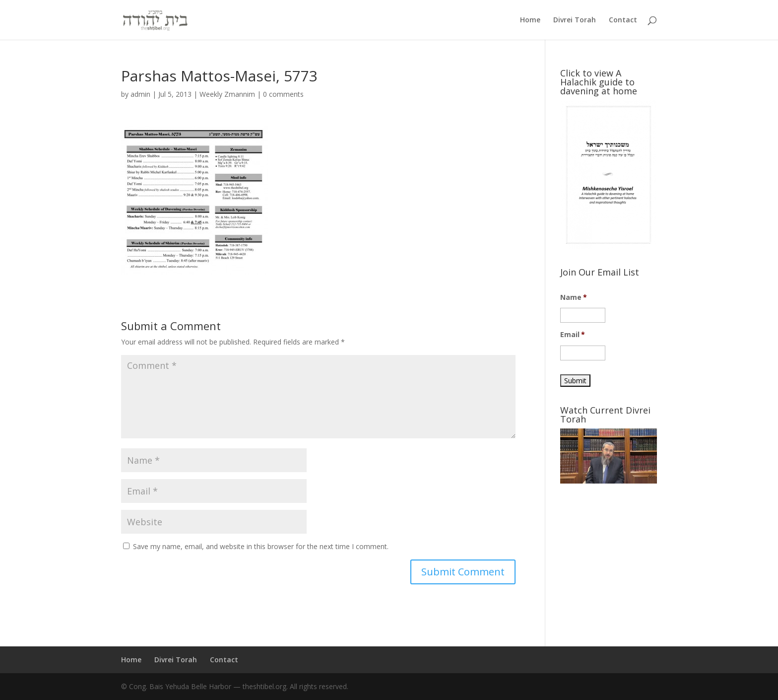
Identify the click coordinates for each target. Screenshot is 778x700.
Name (574, 297)
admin (140, 94)
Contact (623, 20)
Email (573, 335)
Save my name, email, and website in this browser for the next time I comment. (261, 546)
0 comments (283, 94)
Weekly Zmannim (227, 94)
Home (530, 20)
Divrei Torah (575, 20)
